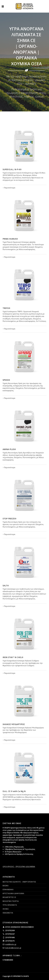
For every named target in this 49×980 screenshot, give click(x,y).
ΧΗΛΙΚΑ (6, 909)
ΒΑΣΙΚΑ (6, 886)
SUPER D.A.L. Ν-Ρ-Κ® (12, 169)
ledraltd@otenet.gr (13, 948)
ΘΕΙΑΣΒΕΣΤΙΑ (8, 913)
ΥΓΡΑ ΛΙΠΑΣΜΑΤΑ (10, 905)
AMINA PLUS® (9, 449)
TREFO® (6, 308)
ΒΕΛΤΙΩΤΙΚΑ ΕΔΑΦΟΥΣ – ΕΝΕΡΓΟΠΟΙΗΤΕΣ (19, 882)
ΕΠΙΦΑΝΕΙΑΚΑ (8, 890)
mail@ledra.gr (11, 944)
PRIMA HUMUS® (10, 239)
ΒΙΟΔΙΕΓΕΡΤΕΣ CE (9, 897)
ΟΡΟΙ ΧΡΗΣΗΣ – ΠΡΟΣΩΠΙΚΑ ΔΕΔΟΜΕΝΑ (19, 867)
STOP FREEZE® (10, 519)
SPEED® (6, 380)
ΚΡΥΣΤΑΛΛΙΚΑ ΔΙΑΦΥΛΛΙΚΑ (13, 893)
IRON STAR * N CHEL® (13, 657)
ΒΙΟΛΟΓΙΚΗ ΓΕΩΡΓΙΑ (11, 901)
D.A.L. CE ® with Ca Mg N (14, 791)
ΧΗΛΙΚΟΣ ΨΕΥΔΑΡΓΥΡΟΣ (14, 724)
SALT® (6, 586)
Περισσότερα (10, 188)
